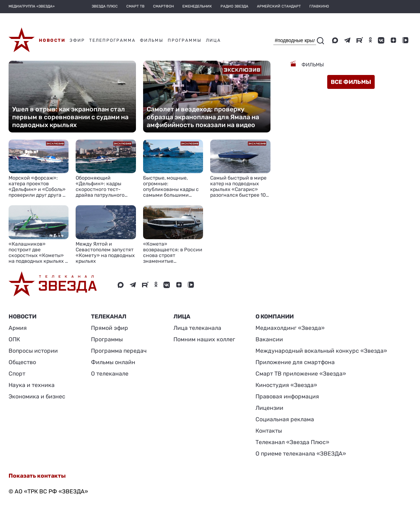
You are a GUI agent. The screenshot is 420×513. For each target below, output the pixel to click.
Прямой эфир (110, 328)
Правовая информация (287, 396)
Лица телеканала (197, 328)
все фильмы (351, 82)
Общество (22, 362)
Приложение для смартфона (295, 362)
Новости (22, 316)
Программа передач (119, 351)
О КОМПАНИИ (275, 316)
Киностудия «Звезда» (286, 385)
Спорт (17, 374)
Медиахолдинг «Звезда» (290, 328)
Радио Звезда (234, 6)
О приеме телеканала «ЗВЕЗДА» (301, 454)
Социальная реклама (285, 419)
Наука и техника (32, 385)
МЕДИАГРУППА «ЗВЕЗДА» (32, 6)
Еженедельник (197, 6)
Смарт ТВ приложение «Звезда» (301, 374)
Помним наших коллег (204, 339)
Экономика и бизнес (37, 396)
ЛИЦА (182, 316)
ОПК (14, 339)
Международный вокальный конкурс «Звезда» (321, 351)
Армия (18, 328)
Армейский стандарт (279, 6)
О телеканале (110, 374)
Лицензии (269, 408)
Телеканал (109, 316)
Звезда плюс (105, 6)
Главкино (319, 6)
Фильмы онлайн (113, 362)
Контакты (269, 431)
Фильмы (312, 65)
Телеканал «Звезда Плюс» (292, 442)
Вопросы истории (33, 351)
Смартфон (163, 6)
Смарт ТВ (135, 6)
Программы (107, 339)
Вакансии (269, 339)
